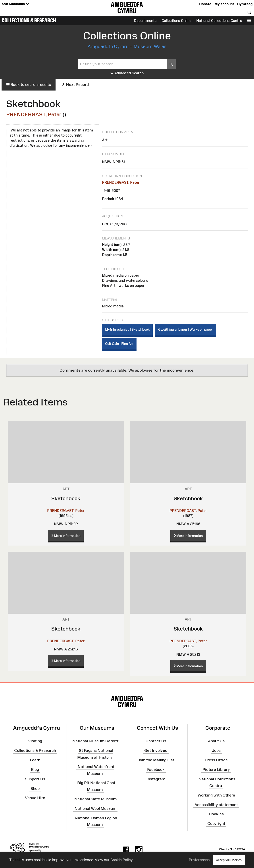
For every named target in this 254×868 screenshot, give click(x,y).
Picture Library (216, 770)
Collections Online (176, 21)
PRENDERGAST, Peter (34, 114)
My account (224, 4)
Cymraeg (245, 4)
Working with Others (216, 795)
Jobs (216, 750)
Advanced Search (127, 73)
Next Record (75, 85)
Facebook (156, 770)
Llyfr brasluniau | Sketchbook (127, 329)
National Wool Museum (95, 808)
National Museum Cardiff (95, 741)
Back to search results (29, 85)
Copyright (216, 824)
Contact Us (156, 741)
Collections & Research (29, 20)
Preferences (199, 860)
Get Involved (156, 750)
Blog (35, 770)
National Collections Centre (219, 21)
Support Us (35, 779)
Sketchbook (66, 498)
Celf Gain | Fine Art (119, 344)
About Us (216, 741)
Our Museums (16, 4)
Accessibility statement (216, 804)
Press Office (216, 760)
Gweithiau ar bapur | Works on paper (186, 329)
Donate (205, 4)
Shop (35, 788)
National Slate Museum (95, 799)
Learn (35, 760)
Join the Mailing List (156, 760)
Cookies (216, 814)
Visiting (35, 741)
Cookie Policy (122, 860)
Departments (145, 21)
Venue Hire (35, 798)
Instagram (156, 779)
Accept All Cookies (229, 860)
